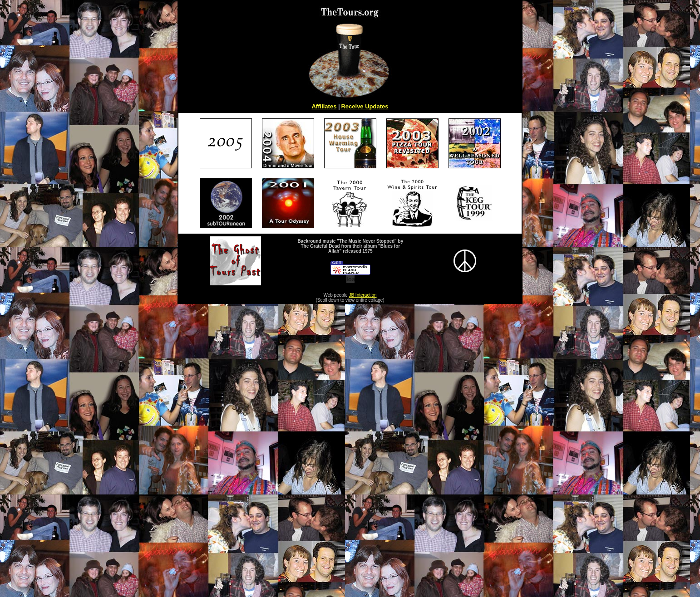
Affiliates (324, 106)
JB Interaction (362, 295)
